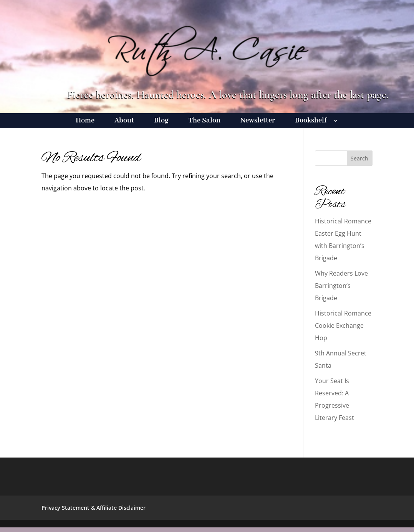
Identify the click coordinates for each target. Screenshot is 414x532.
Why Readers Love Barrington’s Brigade (341, 286)
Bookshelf (311, 121)
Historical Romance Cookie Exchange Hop (343, 325)
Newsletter (258, 121)
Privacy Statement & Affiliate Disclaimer (94, 508)
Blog (161, 121)
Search (359, 158)
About (124, 121)
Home (85, 121)
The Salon (205, 121)
